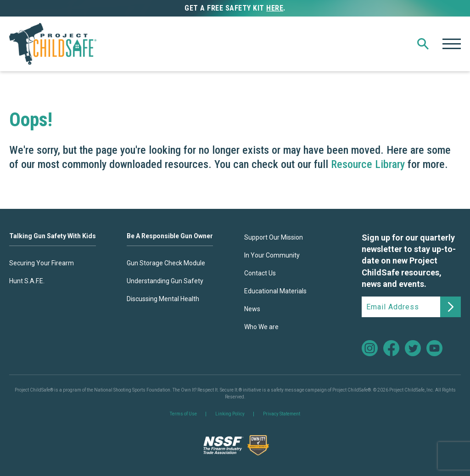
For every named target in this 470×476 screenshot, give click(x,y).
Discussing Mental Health (163, 299)
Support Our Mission (274, 237)
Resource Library (368, 164)
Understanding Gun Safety (165, 281)
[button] (423, 44)
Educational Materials (275, 291)
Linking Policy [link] (230, 414)
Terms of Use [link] (183, 414)
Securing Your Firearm (42, 263)
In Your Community (272, 255)
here (275, 8)
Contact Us (260, 273)
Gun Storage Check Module (166, 263)
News (252, 309)
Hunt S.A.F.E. (27, 281)
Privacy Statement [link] (282, 414)
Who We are (261, 327)
